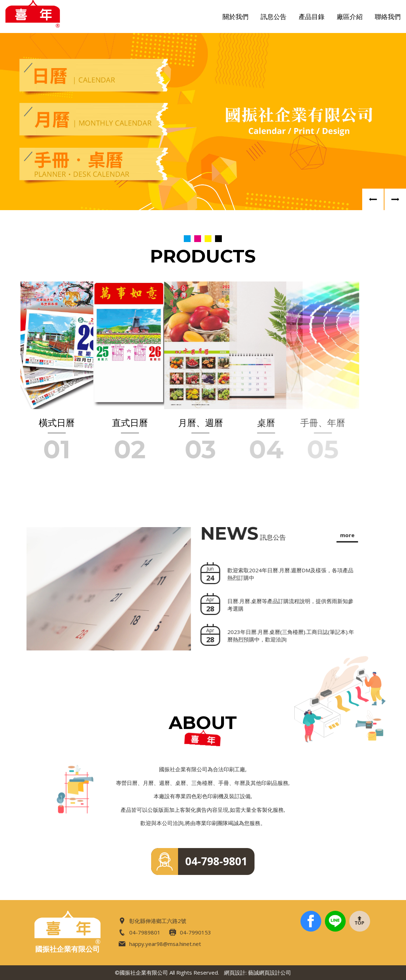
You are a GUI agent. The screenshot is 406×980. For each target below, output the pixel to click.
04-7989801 (139, 932)
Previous (373, 199)
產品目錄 (312, 16)
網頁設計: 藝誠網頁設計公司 (258, 972)
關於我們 (235, 16)
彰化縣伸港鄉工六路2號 (152, 921)
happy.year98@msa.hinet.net (160, 944)
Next (395, 199)
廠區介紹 (350, 16)
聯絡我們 (388, 16)
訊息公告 (274, 16)
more (336, 535)
